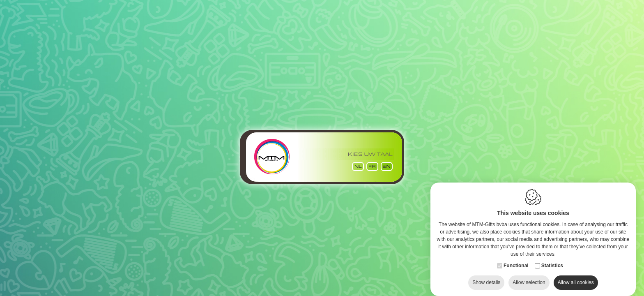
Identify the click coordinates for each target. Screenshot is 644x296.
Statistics (552, 257)
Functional (516, 257)
